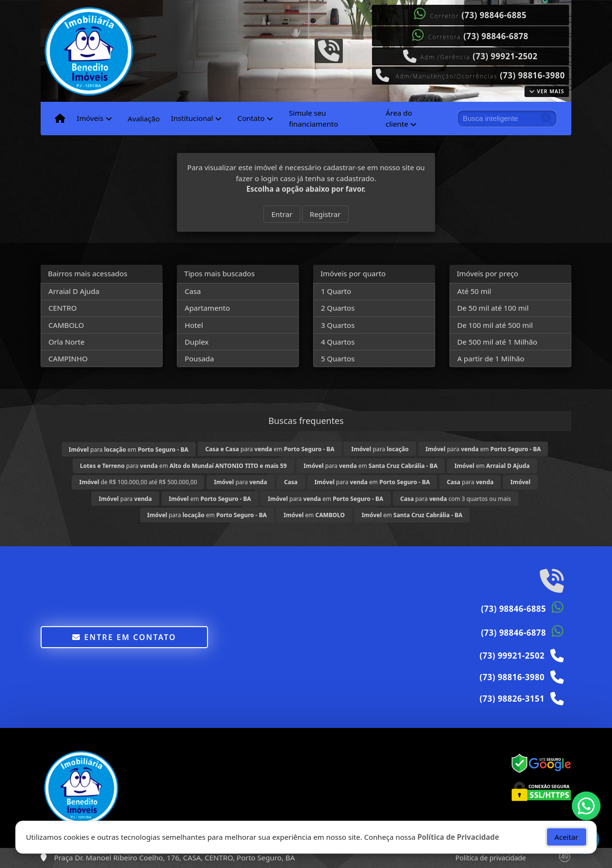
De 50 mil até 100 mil (493, 308)
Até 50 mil (474, 291)
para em (129, 450)
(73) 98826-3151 (512, 699)
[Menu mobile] (60, 119)
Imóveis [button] (90, 118)
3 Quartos (338, 325)
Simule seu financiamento (313, 118)
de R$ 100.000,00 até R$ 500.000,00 (138, 482)
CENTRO (62, 308)
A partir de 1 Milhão (491, 358)
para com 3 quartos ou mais (456, 499)
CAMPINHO (68, 358)
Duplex (197, 342)
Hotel (194, 325)
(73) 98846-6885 (494, 15)
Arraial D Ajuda (74, 291)
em (492, 466)
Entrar (282, 214)
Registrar (325, 214)
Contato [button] (251, 118)
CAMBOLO (66, 325)
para (380, 449)
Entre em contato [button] (124, 637)
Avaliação (144, 119)
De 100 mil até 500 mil (495, 325)
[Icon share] (328, 50)
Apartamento (207, 308)
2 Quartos (338, 308)
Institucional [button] (192, 118)
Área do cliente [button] (399, 118)
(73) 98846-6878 (496, 36)
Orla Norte (66, 342)
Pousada (199, 358)
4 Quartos (338, 342)
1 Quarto (336, 291)
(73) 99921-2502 (505, 56)
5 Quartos (338, 358)
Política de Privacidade (458, 837)
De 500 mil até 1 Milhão (497, 342)
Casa (193, 291)
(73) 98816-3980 (533, 75)
